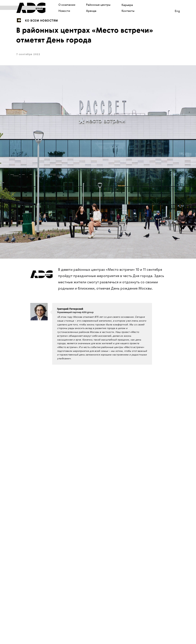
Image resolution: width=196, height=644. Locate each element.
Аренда (91, 11)
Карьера (127, 5)
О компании (67, 5)
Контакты (128, 11)
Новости (64, 11)
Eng (177, 11)
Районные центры (98, 5)
